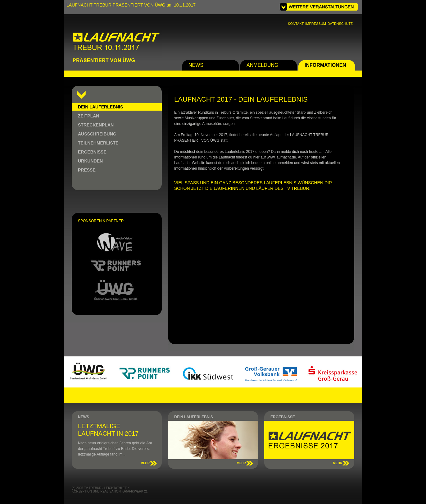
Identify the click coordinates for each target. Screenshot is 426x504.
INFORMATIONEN (325, 65)
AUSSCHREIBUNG (97, 134)
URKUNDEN (90, 161)
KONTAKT (296, 24)
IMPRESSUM (316, 24)
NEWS (196, 65)
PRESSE (87, 170)
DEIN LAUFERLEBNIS (100, 107)
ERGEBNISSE (92, 152)
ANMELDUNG (262, 65)
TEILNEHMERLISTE (98, 143)
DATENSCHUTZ (340, 24)
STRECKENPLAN (96, 125)
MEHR (145, 463)
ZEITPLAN (88, 116)
